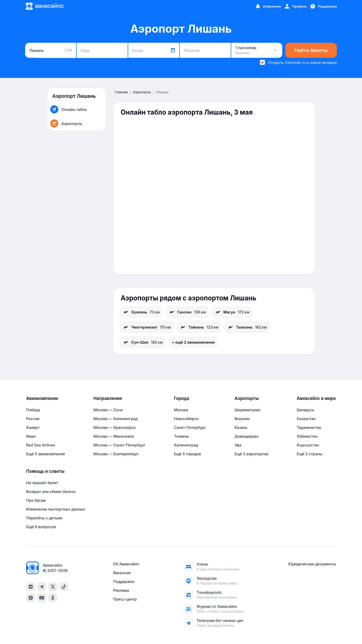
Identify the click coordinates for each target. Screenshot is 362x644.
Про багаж (36, 500)
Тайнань (199, 327)
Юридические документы (312, 564)
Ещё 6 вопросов (41, 527)
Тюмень (181, 436)
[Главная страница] (44, 6)
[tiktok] (64, 587)
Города (182, 398)
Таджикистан (309, 427)
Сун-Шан (143, 342)
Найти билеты (311, 50)
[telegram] (42, 587)
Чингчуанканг (147, 327)
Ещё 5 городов (187, 454)
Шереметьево (247, 410)
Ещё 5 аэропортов (251, 454)
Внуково (242, 419)
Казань (241, 427)
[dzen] (31, 598)
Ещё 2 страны (309, 454)
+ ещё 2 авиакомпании (193, 342)
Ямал (31, 436)
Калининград (186, 445)
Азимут (33, 427)
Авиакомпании (42, 398)
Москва (181, 410)
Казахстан (306, 419)
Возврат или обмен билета (51, 492)
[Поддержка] (323, 6)
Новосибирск (186, 419)
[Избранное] (268, 6)
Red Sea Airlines (41, 445)
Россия (33, 419)
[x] (53, 587)
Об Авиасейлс (126, 564)
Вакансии (122, 573)
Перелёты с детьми (44, 518)
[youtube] (42, 598)
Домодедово (246, 436)
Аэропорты (247, 398)
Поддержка (124, 582)
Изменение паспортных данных (56, 509)
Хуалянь (141, 312)
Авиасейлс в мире (316, 398)
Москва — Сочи (108, 410)
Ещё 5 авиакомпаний (46, 454)
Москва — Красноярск (114, 427)
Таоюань (247, 327)
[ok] (53, 598)
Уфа (238, 445)
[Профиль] (296, 6)
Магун (232, 312)
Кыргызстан (308, 445)
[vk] (31, 587)
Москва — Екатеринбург (116, 454)
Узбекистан (307, 436)
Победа (33, 410)
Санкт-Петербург (190, 427)
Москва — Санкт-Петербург (119, 445)
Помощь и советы (45, 471)
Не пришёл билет (42, 483)
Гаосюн (187, 312)
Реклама (121, 590)
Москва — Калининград (115, 419)
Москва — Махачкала (113, 436)
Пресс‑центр (125, 599)
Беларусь (305, 410)
